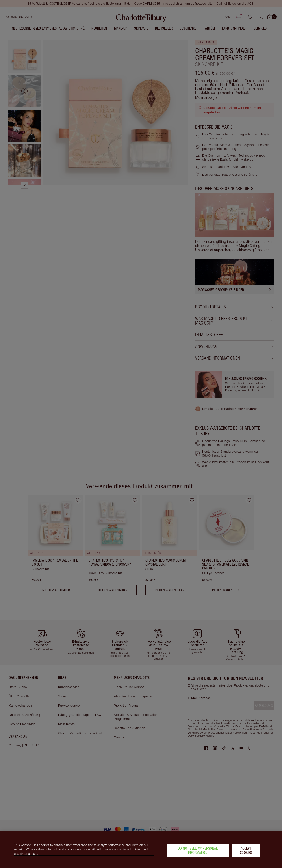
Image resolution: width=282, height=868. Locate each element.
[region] (141, 850)
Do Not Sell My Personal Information (198, 850)
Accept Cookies (246, 850)
